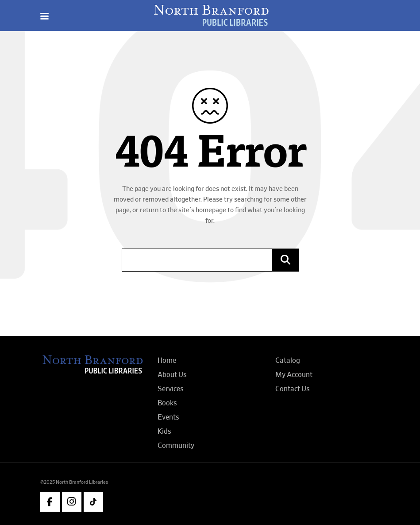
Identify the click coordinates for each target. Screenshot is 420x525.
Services (171, 389)
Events (168, 417)
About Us (172, 375)
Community (176, 446)
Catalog (288, 361)
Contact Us (293, 389)
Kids (164, 432)
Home (167, 361)
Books (167, 403)
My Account (294, 375)
